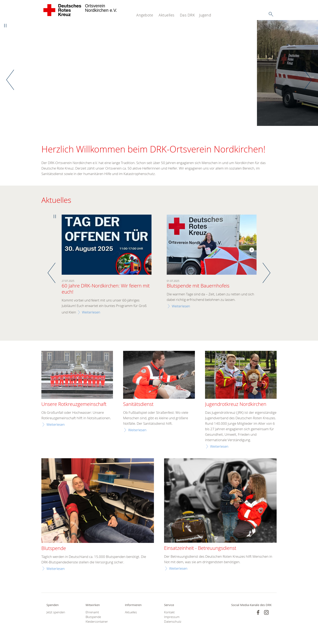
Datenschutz (173, 622)
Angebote (145, 15)
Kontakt (169, 612)
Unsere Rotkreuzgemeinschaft (74, 404)
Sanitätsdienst (138, 404)
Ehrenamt (92, 612)
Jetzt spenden (56, 612)
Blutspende (93, 617)
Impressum (172, 617)
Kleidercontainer (97, 622)
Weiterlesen (91, 312)
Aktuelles (167, 15)
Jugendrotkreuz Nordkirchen (236, 404)
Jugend (205, 15)
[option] (159, 73)
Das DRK (187, 15)
